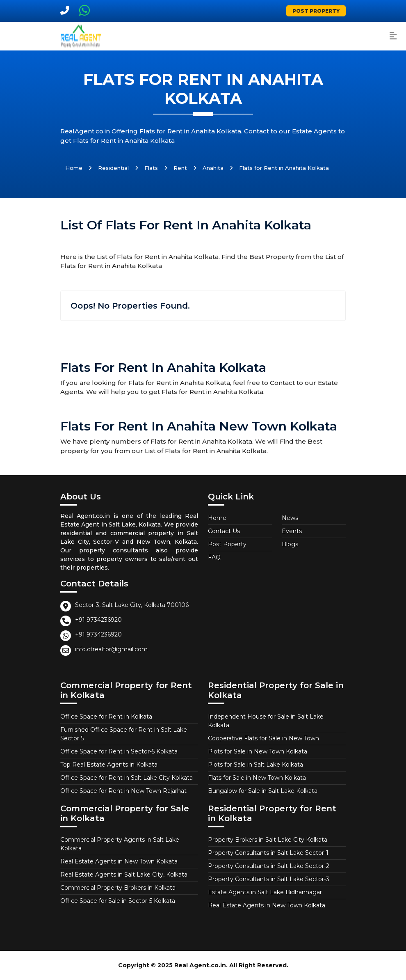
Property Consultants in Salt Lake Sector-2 (269, 866)
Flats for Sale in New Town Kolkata (257, 778)
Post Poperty (227, 544)
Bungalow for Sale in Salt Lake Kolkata (263, 791)
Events (292, 531)
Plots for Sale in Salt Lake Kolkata (255, 765)
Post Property (316, 11)
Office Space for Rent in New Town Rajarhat (123, 791)
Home (74, 168)
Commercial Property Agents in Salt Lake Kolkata (120, 844)
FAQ (214, 557)
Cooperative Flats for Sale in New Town (263, 738)
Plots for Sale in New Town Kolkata (258, 751)
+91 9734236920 (98, 620)
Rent (180, 168)
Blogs (290, 544)
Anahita (213, 168)
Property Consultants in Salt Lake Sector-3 (269, 879)
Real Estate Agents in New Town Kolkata (119, 861)
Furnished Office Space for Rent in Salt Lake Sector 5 (124, 734)
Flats (151, 168)
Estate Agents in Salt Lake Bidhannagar (265, 892)
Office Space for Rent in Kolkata (106, 717)
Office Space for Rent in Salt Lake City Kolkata (127, 778)
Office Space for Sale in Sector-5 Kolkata (118, 901)
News (290, 518)
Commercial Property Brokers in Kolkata (118, 888)
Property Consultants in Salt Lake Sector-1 (268, 853)
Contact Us (224, 531)
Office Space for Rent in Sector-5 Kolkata (119, 751)
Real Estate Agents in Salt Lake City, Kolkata (124, 875)
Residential (113, 168)
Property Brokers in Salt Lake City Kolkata (268, 840)
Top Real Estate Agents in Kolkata (109, 765)
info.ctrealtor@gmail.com (111, 649)
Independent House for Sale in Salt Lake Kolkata (266, 721)
